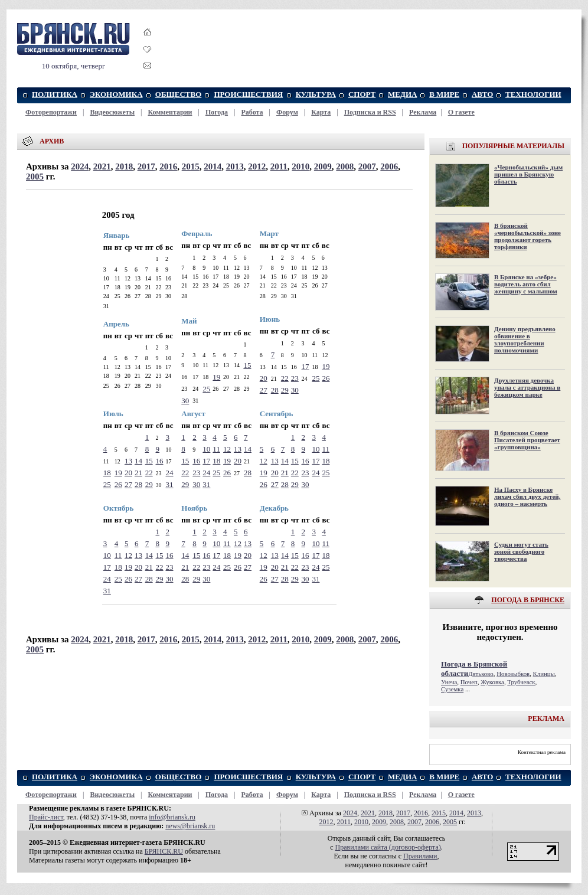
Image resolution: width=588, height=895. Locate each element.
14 (138, 461)
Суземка (452, 689)
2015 (191, 166)
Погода (217, 112)
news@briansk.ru (190, 826)
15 (247, 365)
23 (295, 378)
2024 (80, 166)
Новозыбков (513, 674)
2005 (35, 177)
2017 (146, 166)
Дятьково (481, 674)
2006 (389, 166)
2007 (367, 166)
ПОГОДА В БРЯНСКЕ (528, 600)
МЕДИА (402, 94)
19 (216, 377)
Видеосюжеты (112, 112)
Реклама (423, 112)
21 (138, 473)
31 (170, 484)
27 (264, 390)
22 (285, 378)
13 (128, 461)
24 (170, 473)
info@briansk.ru (172, 817)
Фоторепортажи (51, 112)
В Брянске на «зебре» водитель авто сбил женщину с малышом (526, 284)
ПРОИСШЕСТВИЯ (248, 94)
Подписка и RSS (370, 112)
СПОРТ (362, 94)
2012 (257, 166)
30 (185, 401)
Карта (321, 112)
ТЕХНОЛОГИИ (533, 94)
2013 (235, 166)
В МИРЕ (444, 94)
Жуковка (492, 682)
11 (216, 449)
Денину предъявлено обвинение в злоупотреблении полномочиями (525, 339)
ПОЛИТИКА (55, 94)
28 (275, 390)
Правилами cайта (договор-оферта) (388, 847)
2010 (300, 166)
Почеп (469, 682)
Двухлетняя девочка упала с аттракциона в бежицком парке (527, 387)
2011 (279, 166)
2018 (124, 166)
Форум (287, 112)
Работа (252, 112)
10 (206, 449)
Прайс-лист (46, 817)
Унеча (449, 682)
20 (264, 378)
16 (160, 461)
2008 (345, 166)
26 (326, 378)
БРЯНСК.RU (164, 851)
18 (107, 473)
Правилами (420, 856)
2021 (102, 166)
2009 (323, 166)
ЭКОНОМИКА (116, 94)
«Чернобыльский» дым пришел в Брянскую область (528, 174)
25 (206, 389)
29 (285, 390)
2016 (168, 166)
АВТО (483, 94)
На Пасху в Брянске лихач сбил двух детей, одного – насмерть (527, 497)
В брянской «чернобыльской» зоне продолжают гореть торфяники (527, 236)
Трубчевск (521, 682)
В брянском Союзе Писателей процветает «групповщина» (527, 440)
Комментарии (170, 112)
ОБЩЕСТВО (179, 94)
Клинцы (544, 674)
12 (227, 449)
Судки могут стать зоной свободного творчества (521, 551)
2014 (213, 166)
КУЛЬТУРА (316, 94)
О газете (461, 112)
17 (306, 366)
